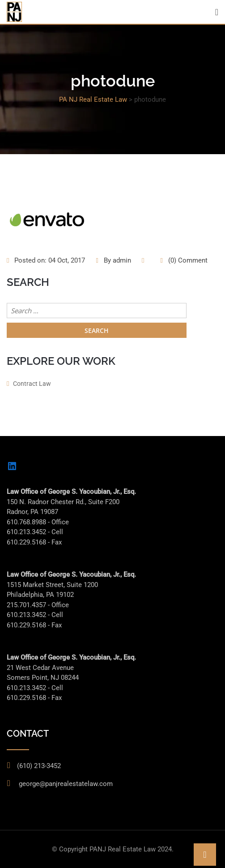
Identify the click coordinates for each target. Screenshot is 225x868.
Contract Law (32, 384)
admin (122, 260)
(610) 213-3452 (39, 766)
